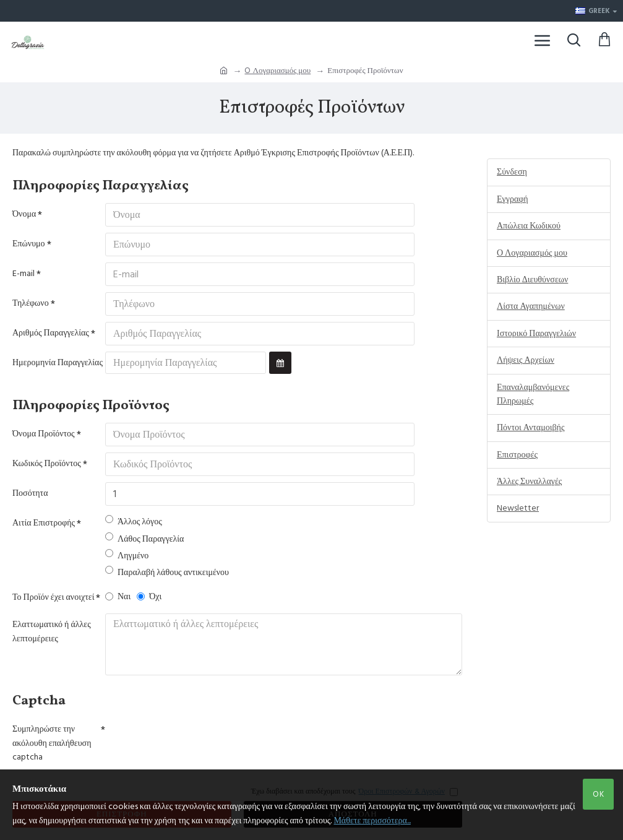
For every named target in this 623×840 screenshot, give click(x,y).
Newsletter (518, 508)
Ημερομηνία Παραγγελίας (58, 363)
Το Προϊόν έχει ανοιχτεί (53, 597)
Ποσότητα (30, 493)
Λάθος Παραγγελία (144, 539)
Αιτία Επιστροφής (44, 523)
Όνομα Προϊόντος (44, 434)
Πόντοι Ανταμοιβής (531, 428)
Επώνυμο (29, 244)
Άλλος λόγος (134, 522)
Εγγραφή (513, 199)
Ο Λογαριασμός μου (532, 253)
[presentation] (192, 740)
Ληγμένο (127, 556)
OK (599, 794)
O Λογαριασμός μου (277, 71)
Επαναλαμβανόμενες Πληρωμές (533, 394)
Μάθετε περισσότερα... (372, 821)
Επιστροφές (517, 455)
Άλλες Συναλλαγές (529, 482)
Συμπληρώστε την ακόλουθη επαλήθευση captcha (52, 743)
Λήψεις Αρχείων (526, 360)
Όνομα (24, 214)
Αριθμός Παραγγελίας (51, 333)
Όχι (149, 597)
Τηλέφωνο (31, 303)
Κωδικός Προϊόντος (47, 464)
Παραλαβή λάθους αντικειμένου (167, 572)
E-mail (24, 274)
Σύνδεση (512, 172)
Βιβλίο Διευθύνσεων (532, 280)
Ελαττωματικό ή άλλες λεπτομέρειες (52, 631)
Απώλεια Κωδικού (529, 226)
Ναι (118, 597)
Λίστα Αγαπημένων (531, 306)
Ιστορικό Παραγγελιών (536, 334)
